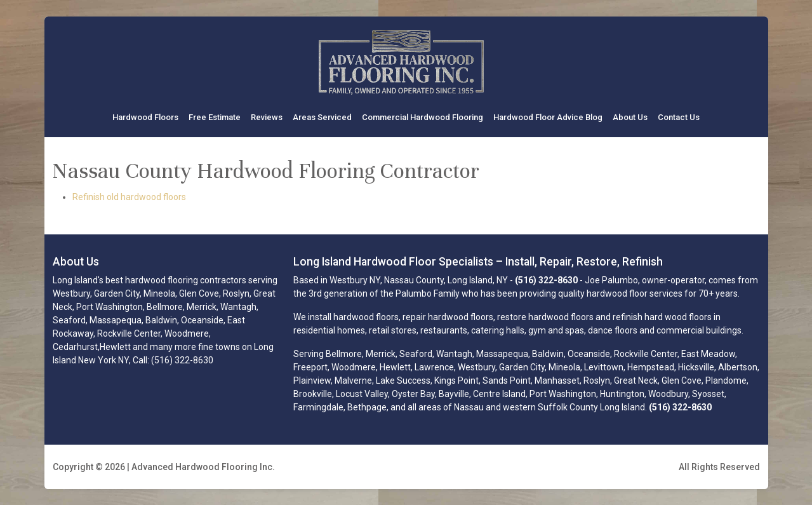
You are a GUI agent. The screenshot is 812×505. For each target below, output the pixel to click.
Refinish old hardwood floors (129, 197)
